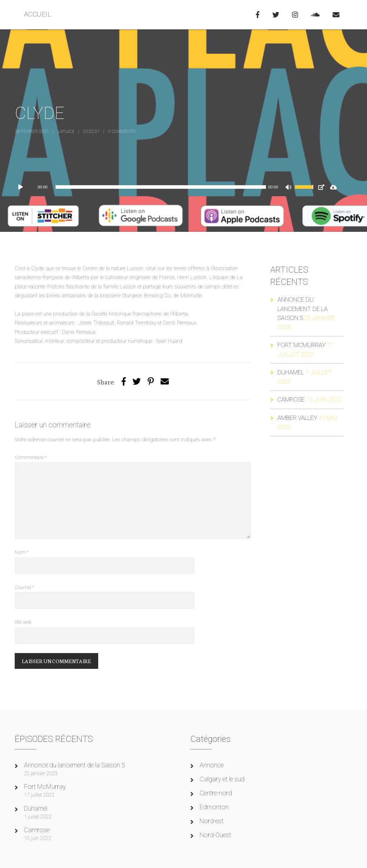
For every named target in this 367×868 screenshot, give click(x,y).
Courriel (24, 587)
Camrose (291, 399)
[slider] (161, 187)
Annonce (212, 765)
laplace (66, 131)
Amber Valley (297, 418)
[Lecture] (24, 187)
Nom (22, 552)
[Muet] (289, 188)
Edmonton (214, 807)
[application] (167, 187)
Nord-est (212, 821)
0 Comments (122, 131)
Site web (23, 622)
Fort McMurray (302, 345)
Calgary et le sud (222, 779)
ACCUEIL (38, 14)
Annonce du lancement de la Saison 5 (302, 309)
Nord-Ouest (215, 835)
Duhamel (291, 372)
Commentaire (31, 457)
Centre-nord (216, 793)
